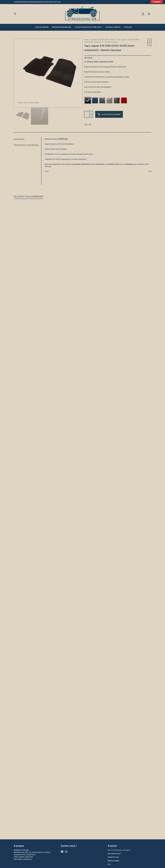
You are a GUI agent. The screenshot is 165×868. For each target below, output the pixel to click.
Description (19, 138)
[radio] (88, 100)
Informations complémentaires (27, 144)
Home (86, 40)
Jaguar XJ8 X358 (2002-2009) (103, 40)
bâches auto (114, 163)
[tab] (27, 138)
